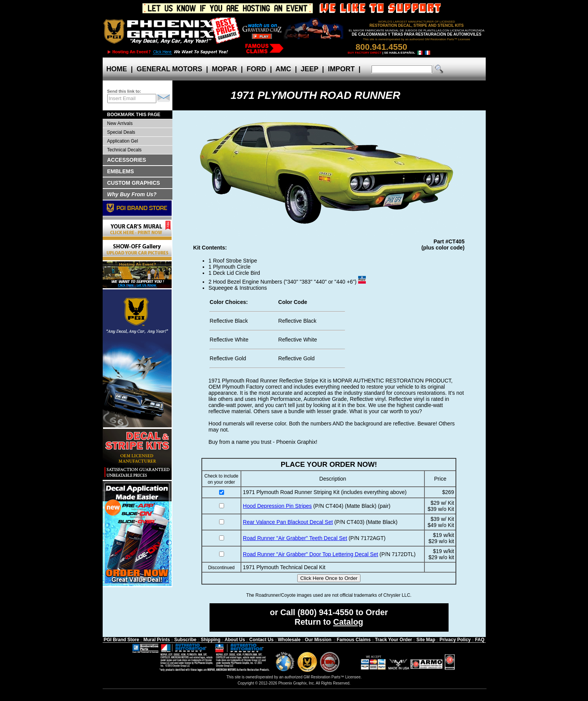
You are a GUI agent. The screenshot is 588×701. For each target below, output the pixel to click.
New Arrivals (120, 123)
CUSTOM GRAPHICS (134, 183)
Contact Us (261, 640)
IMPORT (341, 69)
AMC (283, 69)
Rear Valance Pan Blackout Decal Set (288, 522)
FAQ (480, 640)
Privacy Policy (455, 640)
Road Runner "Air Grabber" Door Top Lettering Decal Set (310, 554)
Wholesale (289, 640)
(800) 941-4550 (326, 612)
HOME (117, 69)
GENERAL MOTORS (170, 69)
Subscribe (185, 640)
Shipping (210, 640)
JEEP (310, 69)
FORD (256, 69)
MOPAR (224, 69)
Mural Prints (156, 640)
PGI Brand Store (121, 640)
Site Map (426, 640)
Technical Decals (124, 150)
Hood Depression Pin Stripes (277, 506)
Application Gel (123, 141)
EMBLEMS (121, 171)
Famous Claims (354, 640)
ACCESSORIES (127, 160)
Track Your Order (394, 640)
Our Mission (318, 640)
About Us (235, 640)
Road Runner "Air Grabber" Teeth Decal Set (295, 538)
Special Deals (121, 132)
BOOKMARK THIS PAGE (134, 115)
